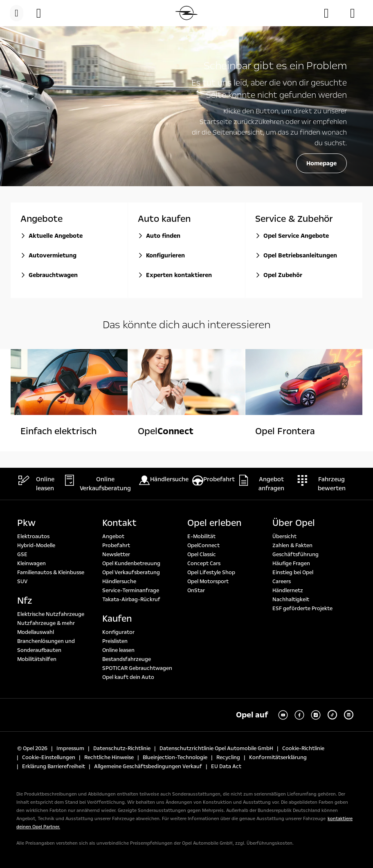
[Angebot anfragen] (357, 13)
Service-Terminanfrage (131, 591)
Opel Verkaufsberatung (131, 573)
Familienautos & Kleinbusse (51, 573)
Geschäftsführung (295, 555)
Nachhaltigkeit (291, 600)
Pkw (26, 523)
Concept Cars (204, 564)
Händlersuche (119, 582)
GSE (22, 555)
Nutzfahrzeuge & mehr (46, 623)
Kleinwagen (31, 564)
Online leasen (118, 650)
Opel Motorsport (208, 582)
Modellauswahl (36, 632)
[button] (43, 13)
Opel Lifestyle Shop (211, 573)
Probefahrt (116, 546)
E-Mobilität (201, 537)
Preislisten (115, 641)
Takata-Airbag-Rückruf (131, 600)
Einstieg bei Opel (293, 573)
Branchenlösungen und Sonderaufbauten (46, 646)
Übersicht (284, 537)
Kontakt (119, 523)
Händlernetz (288, 591)
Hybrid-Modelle (36, 546)
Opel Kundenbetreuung (131, 564)
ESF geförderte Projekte (302, 609)
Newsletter (116, 555)
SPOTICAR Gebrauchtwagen (137, 668)
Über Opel (294, 523)
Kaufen (117, 619)
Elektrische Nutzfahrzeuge (51, 614)
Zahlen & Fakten (292, 546)
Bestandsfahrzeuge (127, 659)
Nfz (25, 601)
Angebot (113, 537)
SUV (22, 582)
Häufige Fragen (291, 564)
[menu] (17, 13)
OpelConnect (203, 546)
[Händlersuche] (330, 13)
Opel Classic (202, 555)
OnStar (196, 591)
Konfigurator (118, 632)
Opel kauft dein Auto (128, 677)
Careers (282, 582)
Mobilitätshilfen (37, 659)
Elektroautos (33, 537)
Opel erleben (214, 523)
